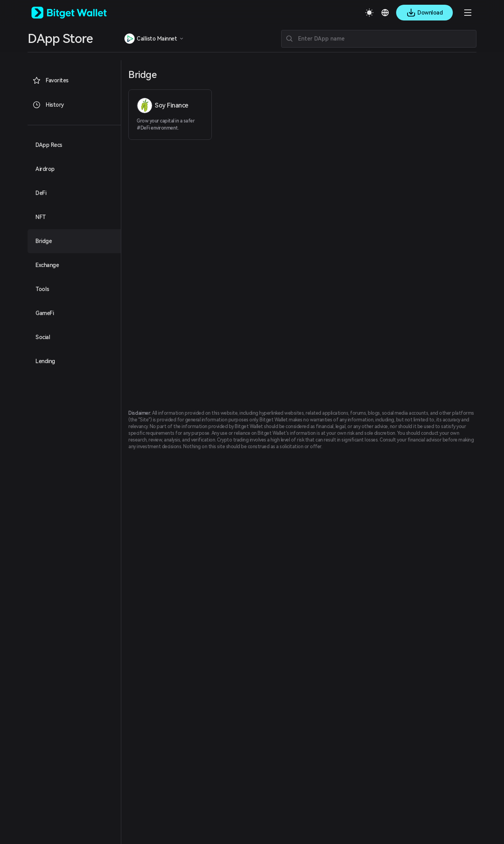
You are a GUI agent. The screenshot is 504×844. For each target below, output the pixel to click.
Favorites (50, 80)
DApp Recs (49, 145)
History (48, 105)
